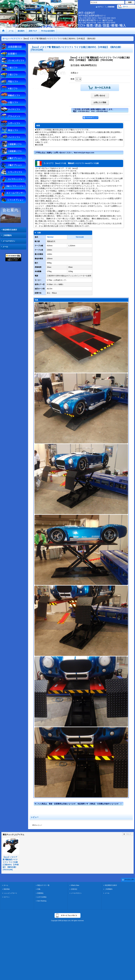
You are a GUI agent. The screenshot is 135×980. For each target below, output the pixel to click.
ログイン (101, 7)
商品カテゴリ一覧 (43, 885)
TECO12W (80, 237)
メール (5, 247)
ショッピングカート (10, 893)
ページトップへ (129, 880)
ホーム (6, 885)
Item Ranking (42, 901)
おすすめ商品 (42, 897)
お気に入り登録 (100, 102)
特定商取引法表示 (10, 230)
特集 (39, 889)
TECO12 (50, 237)
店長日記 (74, 889)
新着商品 (40, 893)
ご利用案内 (7, 235)
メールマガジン (9, 241)
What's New (75, 885)
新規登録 (111, 7)
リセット (129, 834)
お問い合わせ (100, 96)
